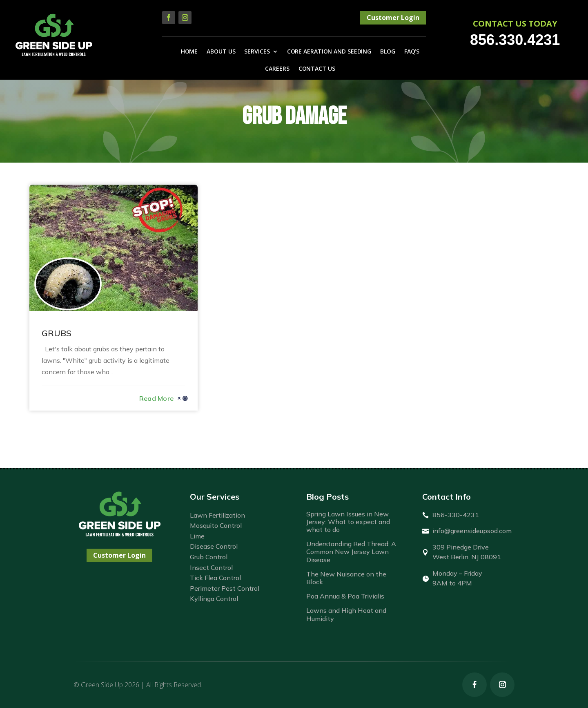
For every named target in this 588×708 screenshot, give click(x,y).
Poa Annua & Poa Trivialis (345, 596)
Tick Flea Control (215, 578)
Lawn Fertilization (217, 515)
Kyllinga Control (214, 599)
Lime (197, 536)
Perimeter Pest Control (225, 588)
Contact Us (317, 69)
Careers (277, 69)
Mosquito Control (216, 525)
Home (189, 52)
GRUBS (57, 333)
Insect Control (211, 567)
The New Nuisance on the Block (346, 578)
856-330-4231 (456, 515)
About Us (221, 52)
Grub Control (209, 557)
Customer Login (393, 18)
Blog (388, 52)
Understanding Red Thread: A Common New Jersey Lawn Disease (351, 552)
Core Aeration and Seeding (329, 52)
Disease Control (214, 546)
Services (257, 52)
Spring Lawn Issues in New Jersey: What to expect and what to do (348, 522)
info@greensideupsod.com (472, 531)
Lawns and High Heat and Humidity (346, 614)
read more (157, 398)
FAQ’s (412, 52)
